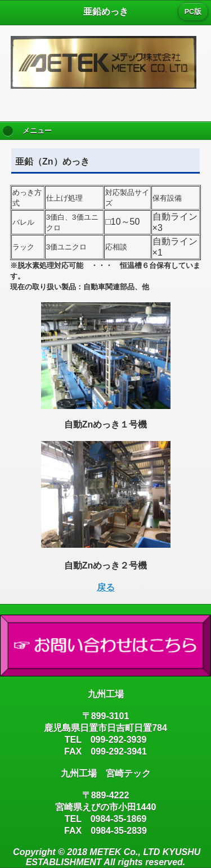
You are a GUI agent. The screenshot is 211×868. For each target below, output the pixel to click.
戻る (106, 587)
